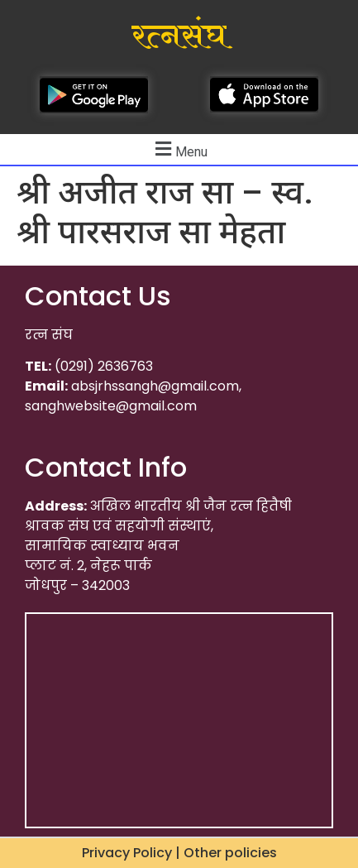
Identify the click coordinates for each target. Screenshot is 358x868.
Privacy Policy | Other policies (179, 853)
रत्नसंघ (179, 36)
